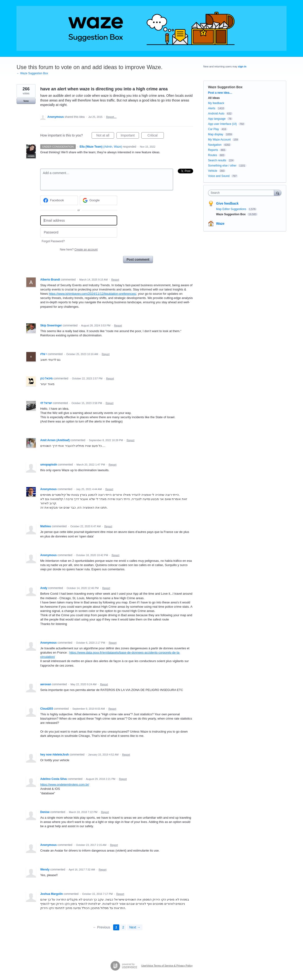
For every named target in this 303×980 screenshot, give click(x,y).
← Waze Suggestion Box (32, 73)
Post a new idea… (220, 93)
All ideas (214, 98)
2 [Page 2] (123, 927)
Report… (111, 117)
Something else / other (222, 166)
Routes (213, 155)
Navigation (215, 145)
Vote (26, 101)
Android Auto (216, 114)
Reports (213, 150)
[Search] (278, 193)
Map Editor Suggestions (232, 209)
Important (130, 136)
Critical (156, 136)
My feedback (216, 103)
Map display (216, 134)
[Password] (79, 232)
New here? (79, 250)
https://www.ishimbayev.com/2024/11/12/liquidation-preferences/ (93, 294)
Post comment (138, 259)
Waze (220, 224)
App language (217, 119)
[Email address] (79, 221)
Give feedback (227, 203)
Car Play (214, 129)
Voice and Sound (219, 176)
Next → (135, 927)
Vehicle (213, 171)
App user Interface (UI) (222, 124)
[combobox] (242, 193)
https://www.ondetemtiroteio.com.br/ (65, 784)
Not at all (105, 136)
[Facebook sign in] (59, 200)
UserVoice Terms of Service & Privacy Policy (167, 966)
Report (115, 280)
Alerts (212, 108)
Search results (217, 160)
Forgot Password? (53, 241)
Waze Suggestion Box (225, 87)
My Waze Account (219, 140)
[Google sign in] (99, 200)
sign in (242, 66)
